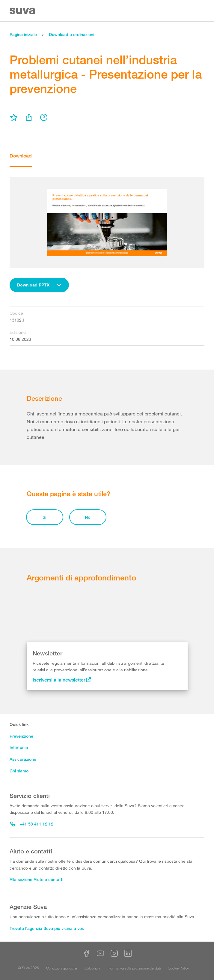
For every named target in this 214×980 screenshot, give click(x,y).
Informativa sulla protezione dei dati (134, 968)
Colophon (92, 968)
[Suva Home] (23, 11)
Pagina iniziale (23, 34)
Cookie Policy (178, 968)
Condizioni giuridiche (62, 968)
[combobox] (39, 285)
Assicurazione (23, 759)
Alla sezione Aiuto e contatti (36, 879)
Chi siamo (19, 771)
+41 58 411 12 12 (32, 824)
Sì (45, 517)
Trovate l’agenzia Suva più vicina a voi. (47, 928)
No (88, 517)
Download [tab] (21, 156)
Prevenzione (21, 736)
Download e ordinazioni (71, 34)
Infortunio (19, 747)
